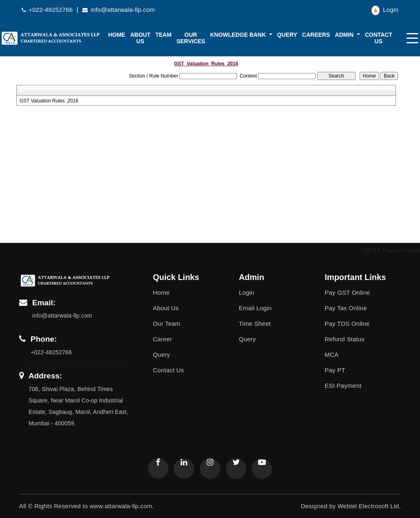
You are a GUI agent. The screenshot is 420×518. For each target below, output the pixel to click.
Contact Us (379, 38)
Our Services (191, 38)
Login (385, 10)
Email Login (255, 308)
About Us (166, 308)
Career (162, 339)
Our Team (167, 323)
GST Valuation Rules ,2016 (49, 101)
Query (287, 35)
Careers (316, 35)
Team (164, 35)
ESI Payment (343, 386)
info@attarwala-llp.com (118, 10)
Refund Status (345, 339)
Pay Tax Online (346, 308)
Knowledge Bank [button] (239, 35)
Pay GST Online (347, 292)
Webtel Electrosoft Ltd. (369, 506)
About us (140, 38)
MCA (332, 355)
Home (117, 35)
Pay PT (335, 370)
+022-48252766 (48, 10)
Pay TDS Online (347, 323)
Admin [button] (345, 35)
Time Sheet (255, 323)
